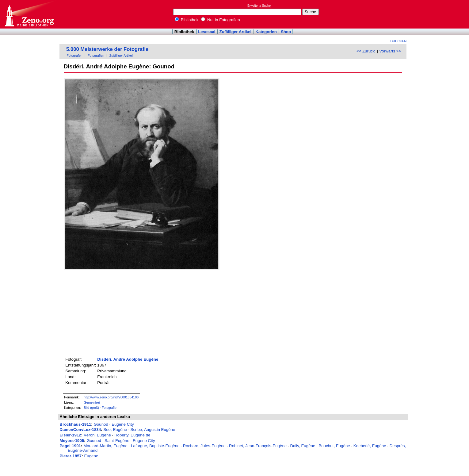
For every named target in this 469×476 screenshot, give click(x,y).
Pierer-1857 (71, 456)
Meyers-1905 (72, 441)
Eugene (91, 456)
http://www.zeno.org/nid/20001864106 (111, 397)
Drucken (399, 41)
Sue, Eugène (115, 430)
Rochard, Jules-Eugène (204, 446)
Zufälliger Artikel (236, 32)
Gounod (101, 424)
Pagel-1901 (70, 446)
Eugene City (123, 424)
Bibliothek (187, 20)
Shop (286, 32)
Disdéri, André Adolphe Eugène (128, 359)
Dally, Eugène (303, 446)
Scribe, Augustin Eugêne (153, 430)
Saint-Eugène (117, 441)
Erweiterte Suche (259, 6)
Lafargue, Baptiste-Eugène (155, 446)
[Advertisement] (441, 14)
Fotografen (74, 56)
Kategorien (266, 32)
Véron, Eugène (97, 435)
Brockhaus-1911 (75, 424)
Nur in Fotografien (220, 20)
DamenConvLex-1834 (80, 430)
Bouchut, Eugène (334, 446)
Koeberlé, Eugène (370, 446)
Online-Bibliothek (29, 14)
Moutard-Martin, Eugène (105, 446)
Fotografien (96, 56)
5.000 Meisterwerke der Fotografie (107, 49)
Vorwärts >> (390, 51)
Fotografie (109, 408)
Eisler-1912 (70, 435)
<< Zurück (366, 51)
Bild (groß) (91, 408)
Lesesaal (207, 32)
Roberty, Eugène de (132, 435)
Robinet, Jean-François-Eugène (258, 446)
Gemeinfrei (92, 402)
